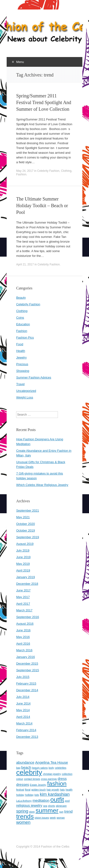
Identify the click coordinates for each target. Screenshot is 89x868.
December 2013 (27, 737)
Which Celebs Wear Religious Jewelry (42, 485)
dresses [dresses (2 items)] (23, 784)
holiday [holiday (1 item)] (20, 795)
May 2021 (23, 517)
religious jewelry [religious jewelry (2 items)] (29, 805)
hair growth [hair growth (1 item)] (53, 790)
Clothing (66, 171)
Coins (20, 318)
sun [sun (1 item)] (61, 812)
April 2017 (23, 604)
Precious (22, 364)
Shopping (23, 371)
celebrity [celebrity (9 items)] (29, 772)
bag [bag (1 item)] (18, 768)
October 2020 (26, 524)
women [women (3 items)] (23, 822)
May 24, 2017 (25, 171)
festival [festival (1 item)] (20, 790)
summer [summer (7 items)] (47, 810)
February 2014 (26, 730)
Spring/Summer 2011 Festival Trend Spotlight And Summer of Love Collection (44, 102)
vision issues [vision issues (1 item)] (42, 818)
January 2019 (26, 577)
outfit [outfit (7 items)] (57, 800)
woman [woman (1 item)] (61, 818)
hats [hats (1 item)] (62, 790)
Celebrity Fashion (48, 171)
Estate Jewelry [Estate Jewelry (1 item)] (38, 785)
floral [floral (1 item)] (28, 790)
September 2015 (28, 670)
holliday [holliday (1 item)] (29, 795)
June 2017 (23, 590)
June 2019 (23, 557)
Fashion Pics (25, 338)
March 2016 (24, 650)
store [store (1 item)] (32, 812)
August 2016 (25, 624)
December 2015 (27, 664)
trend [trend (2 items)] (68, 811)
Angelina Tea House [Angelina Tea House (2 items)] (52, 762)
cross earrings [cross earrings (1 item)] (49, 779)
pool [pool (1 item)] (67, 801)
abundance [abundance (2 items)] (25, 762)
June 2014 (23, 703)
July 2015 (23, 677)
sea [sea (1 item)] (45, 806)
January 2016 (26, 657)
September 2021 (28, 511)
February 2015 (26, 683)
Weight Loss (25, 397)
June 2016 (23, 630)
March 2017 (24, 610)
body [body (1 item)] (51, 768)
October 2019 (26, 530)
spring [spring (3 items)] (22, 811)
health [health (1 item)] (69, 790)
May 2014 (23, 710)
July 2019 (23, 550)
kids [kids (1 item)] (37, 795)
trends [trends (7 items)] (25, 816)
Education (23, 324)
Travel (20, 384)
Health (21, 351)
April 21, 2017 (25, 264)
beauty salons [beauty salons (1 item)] (40, 768)
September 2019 (28, 537)
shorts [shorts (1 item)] (52, 806)
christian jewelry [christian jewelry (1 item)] (52, 774)
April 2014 (23, 717)
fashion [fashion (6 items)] (57, 784)
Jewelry (21, 357)
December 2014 (27, 690)
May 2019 (23, 564)
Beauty (21, 298)
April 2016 (23, 644)
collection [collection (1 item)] (67, 774)
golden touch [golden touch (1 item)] (39, 790)
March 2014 (24, 723)
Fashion (21, 174)
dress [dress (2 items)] (62, 779)
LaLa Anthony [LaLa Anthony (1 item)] (24, 801)
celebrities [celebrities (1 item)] (61, 768)
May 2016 (23, 637)
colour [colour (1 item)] (20, 779)
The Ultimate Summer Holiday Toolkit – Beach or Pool (42, 206)
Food (20, 344)
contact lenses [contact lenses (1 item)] (32, 779)
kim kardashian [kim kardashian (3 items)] (55, 794)
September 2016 (28, 617)
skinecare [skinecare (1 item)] (61, 806)
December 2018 (27, 584)
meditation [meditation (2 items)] (41, 800)
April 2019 (23, 570)
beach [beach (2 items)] (26, 767)
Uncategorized (26, 391)
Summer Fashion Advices (34, 377)
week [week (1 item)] (53, 818)
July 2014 (23, 697)
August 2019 (25, 544)
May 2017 (23, 597)
